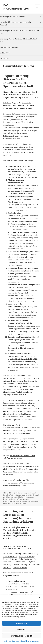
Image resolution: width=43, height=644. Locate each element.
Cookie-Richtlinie (9, 641)
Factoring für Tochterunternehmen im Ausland (16, 23)
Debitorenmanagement (23, 493)
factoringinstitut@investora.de (23, 455)
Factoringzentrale (27, 592)
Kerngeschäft (24, 499)
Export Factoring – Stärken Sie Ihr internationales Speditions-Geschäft (18, 81)
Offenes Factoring (20, 564)
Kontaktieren (9, 428)
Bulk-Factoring (19, 562)
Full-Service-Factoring (12, 553)
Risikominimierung (32, 501)
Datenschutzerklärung (23, 641)
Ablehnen (22, 630)
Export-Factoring (10, 556)
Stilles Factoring (26, 559)
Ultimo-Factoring (20, 567)
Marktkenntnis (21, 501)
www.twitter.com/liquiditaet (15, 486)
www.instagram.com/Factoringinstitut (19, 483)
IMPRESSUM (5, 53)
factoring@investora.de (24, 587)
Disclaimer (4, 58)
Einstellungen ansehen (21, 636)
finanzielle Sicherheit (17, 497)
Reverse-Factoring (26, 556)
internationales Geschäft (11, 499)
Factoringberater (15, 495)
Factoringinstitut (27, 495)
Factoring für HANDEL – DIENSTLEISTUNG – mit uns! (20, 32)
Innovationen (29, 497)
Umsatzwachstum (9, 503)
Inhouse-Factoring (31, 553)
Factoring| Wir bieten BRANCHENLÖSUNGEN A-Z (19, 40)
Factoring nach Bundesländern (13, 16)
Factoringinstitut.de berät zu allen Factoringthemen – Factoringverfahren (18, 516)
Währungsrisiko (21, 503)
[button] (40, 598)
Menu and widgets (37, 9)
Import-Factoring (10, 559)
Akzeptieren (22, 623)
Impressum (36, 641)
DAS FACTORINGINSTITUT (16, 7)
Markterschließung (9, 501)
